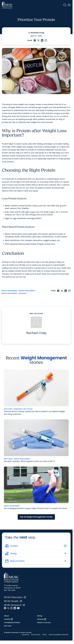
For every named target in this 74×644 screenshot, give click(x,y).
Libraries (42, 619)
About (6, 616)
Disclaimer (26, 635)
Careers (8, 619)
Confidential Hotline (12, 623)
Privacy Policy (36, 635)
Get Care (8, 626)
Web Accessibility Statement (59, 635)
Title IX (45, 635)
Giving (40, 616)
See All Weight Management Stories (36, 517)
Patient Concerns (44, 623)
